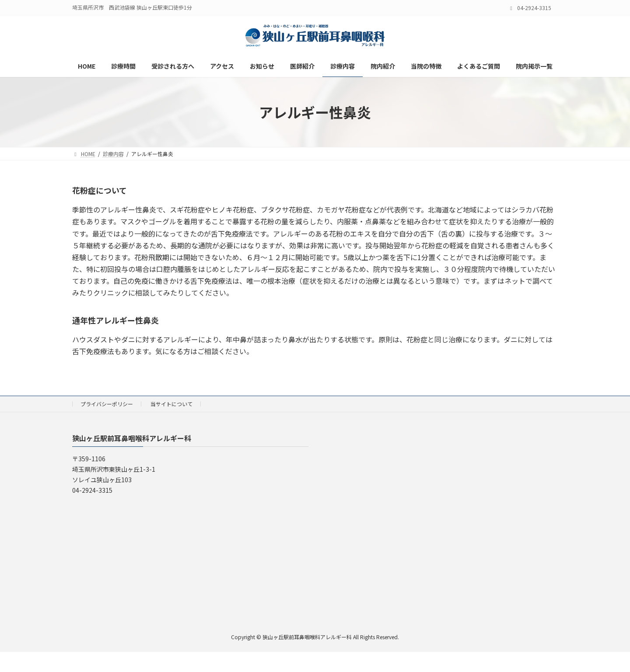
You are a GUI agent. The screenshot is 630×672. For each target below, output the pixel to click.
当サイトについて (171, 404)
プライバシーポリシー (107, 404)
